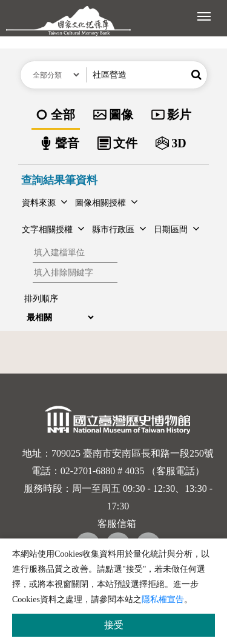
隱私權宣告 (163, 599)
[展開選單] (204, 15)
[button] (196, 75)
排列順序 (41, 299)
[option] (56, 116)
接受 (114, 625)
